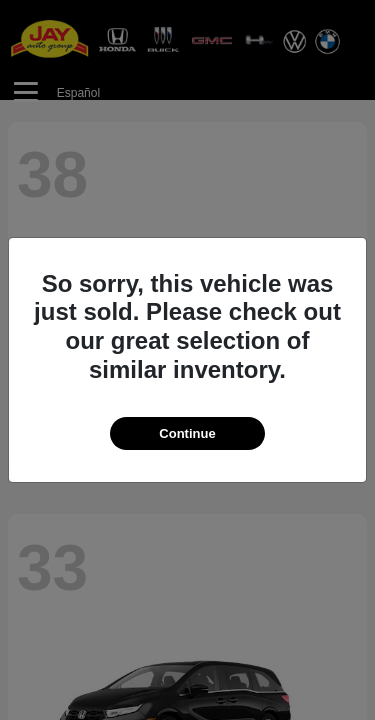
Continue (187, 433)
